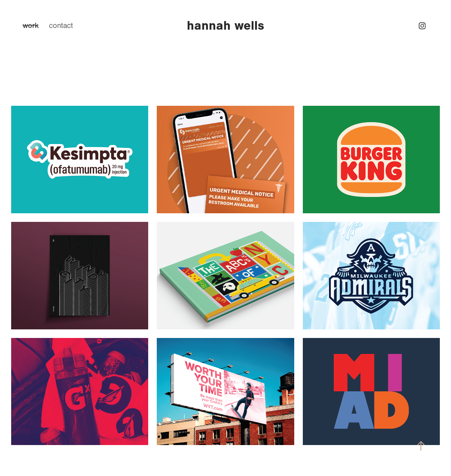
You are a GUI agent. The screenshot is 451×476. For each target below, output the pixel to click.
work (31, 26)
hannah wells (225, 26)
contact (61, 26)
